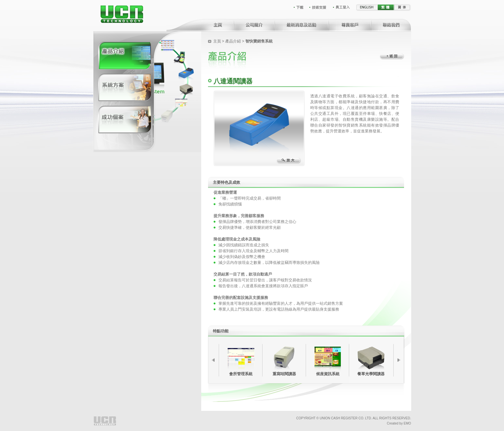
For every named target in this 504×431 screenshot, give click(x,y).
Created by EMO (399, 423)
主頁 (218, 41)
